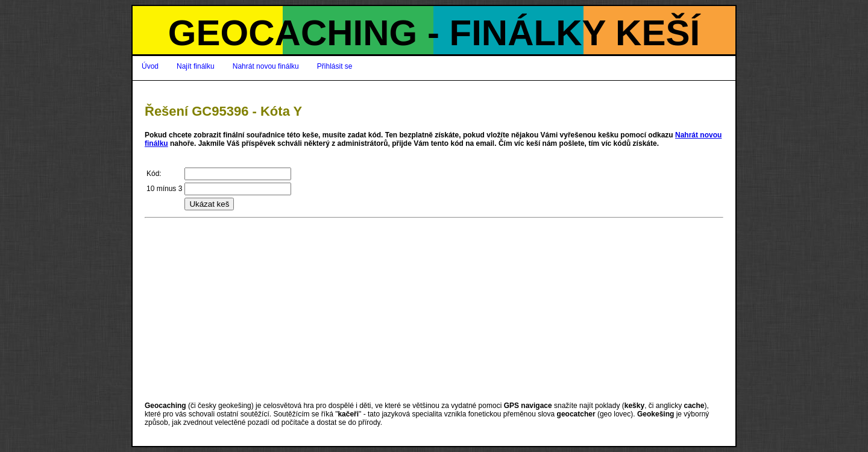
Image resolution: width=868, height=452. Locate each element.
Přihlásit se (335, 66)
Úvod (150, 66)
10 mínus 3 (164, 189)
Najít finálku (196, 66)
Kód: (154, 174)
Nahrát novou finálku (266, 66)
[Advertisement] (434, 310)
